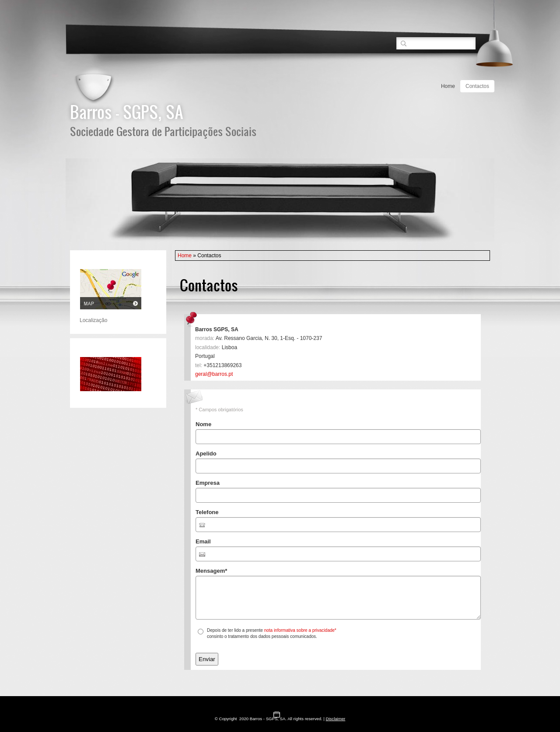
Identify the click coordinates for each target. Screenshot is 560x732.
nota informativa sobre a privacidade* (300, 630)
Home (448, 86)
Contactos (477, 86)
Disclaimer (336, 719)
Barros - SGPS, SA (127, 112)
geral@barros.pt (214, 374)
